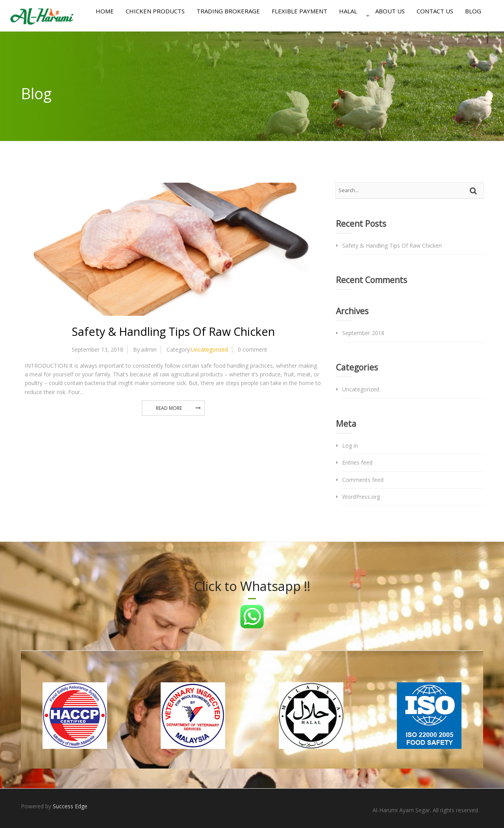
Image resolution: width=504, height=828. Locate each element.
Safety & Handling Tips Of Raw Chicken (173, 331)
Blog (473, 16)
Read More (169, 408)
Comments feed (363, 480)
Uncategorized (209, 349)
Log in (350, 445)
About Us (390, 16)
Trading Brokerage (228, 16)
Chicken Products (155, 16)
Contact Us (435, 16)
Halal (348, 16)
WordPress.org (361, 497)
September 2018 (363, 333)
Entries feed (357, 462)
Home (105, 16)
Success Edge (70, 806)
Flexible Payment (299, 16)
